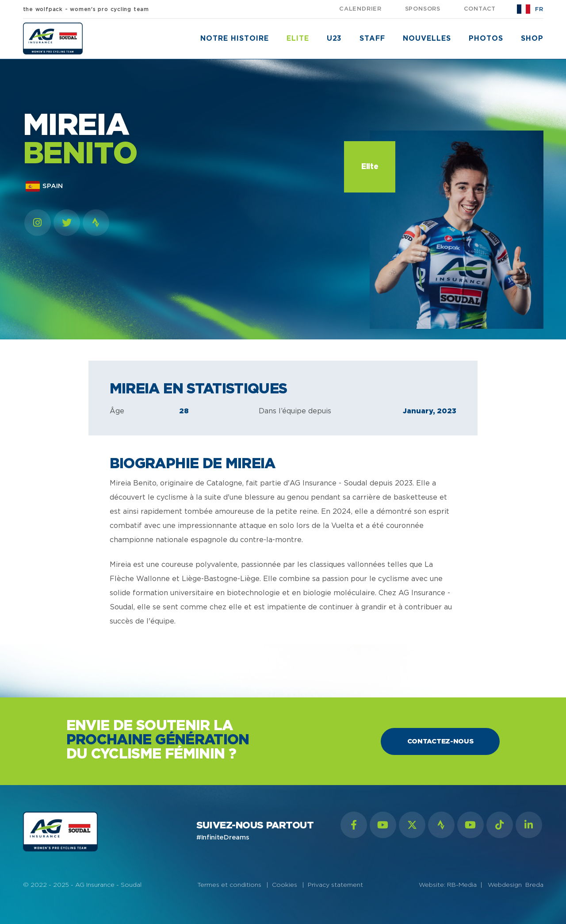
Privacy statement (335, 885)
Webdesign (507, 885)
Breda (534, 885)
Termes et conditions (229, 885)
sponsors (423, 9)
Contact (480, 9)
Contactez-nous (440, 741)
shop (532, 38)
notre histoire (234, 38)
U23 (335, 38)
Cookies (285, 885)
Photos (486, 38)
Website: (433, 885)
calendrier (360, 9)
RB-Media (462, 885)
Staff (372, 38)
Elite (298, 38)
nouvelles (427, 38)
